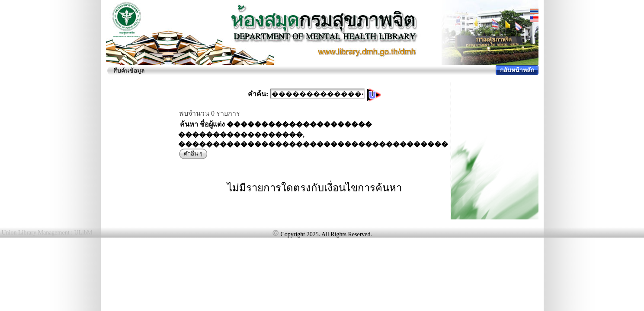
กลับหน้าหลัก (517, 70)
